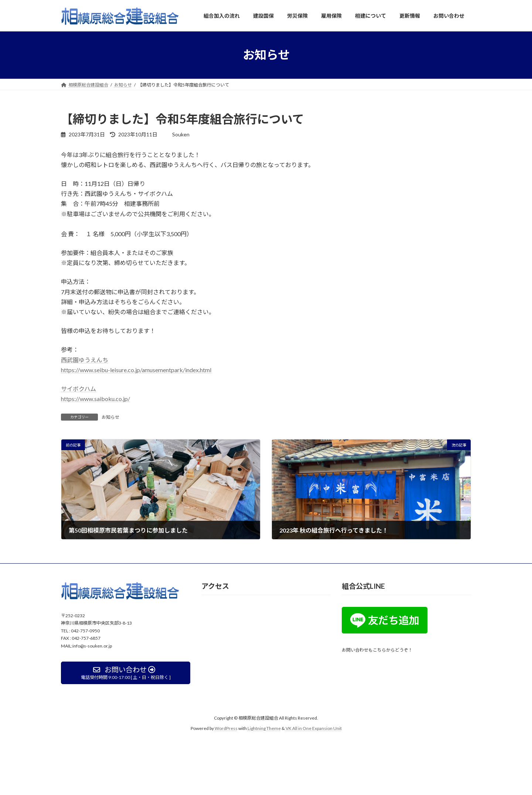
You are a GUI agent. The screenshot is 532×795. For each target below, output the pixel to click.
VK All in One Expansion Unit (314, 728)
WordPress (226, 728)
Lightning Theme (264, 728)
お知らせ (110, 417)
